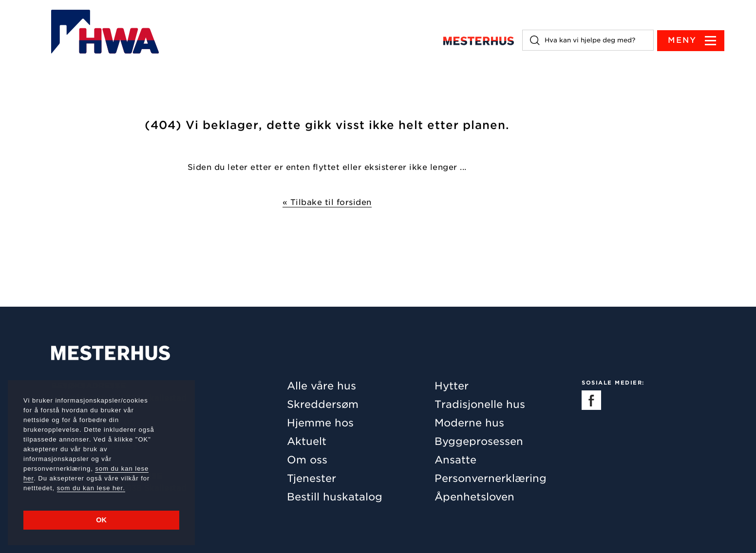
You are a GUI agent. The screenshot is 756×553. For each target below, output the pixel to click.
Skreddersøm (323, 404)
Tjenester (312, 478)
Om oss (307, 460)
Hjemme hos (320, 423)
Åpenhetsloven (474, 497)
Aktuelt (307, 441)
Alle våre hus (321, 386)
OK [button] (101, 520)
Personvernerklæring (491, 478)
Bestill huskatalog (335, 497)
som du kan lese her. (91, 488)
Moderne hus (469, 423)
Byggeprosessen (479, 441)
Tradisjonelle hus (480, 404)
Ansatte (455, 460)
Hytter (452, 386)
